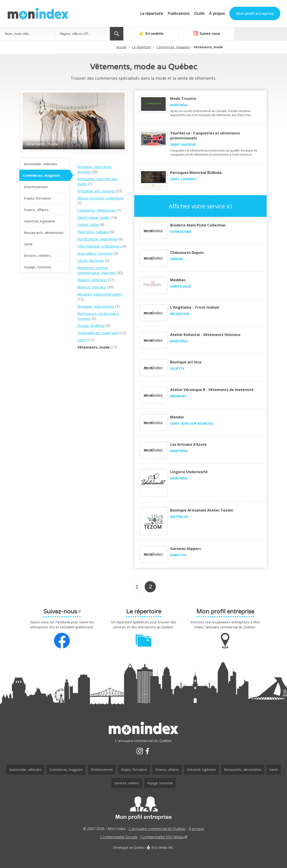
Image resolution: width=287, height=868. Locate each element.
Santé (28, 244)
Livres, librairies (91, 261)
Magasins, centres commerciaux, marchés (97, 270)
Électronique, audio (93, 218)
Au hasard (260, 33)
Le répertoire (151, 14)
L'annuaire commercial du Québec (157, 829)
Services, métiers (37, 255)
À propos (217, 14)
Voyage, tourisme (37, 267)
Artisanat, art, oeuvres (96, 191)
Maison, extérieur (92, 280)
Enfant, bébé (88, 225)
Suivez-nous (205, 33)
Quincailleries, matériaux (98, 333)
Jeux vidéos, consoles (95, 253)
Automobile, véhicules (40, 164)
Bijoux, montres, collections (100, 198)
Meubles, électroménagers (100, 294)
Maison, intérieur (92, 287)
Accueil (95, 47)
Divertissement (36, 187)
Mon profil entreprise (255, 14)
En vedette (151, 33)
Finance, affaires (36, 210)
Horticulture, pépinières (98, 239)
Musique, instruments (96, 306)
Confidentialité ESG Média (162, 837)
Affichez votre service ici (200, 206)
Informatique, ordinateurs (99, 246)
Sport (82, 340)
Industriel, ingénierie (39, 221)
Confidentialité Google (119, 837)
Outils (199, 14)
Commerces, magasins (147, 47)
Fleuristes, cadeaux (93, 232)
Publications (178, 14)
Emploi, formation (37, 198)
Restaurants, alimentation (44, 233)
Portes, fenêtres (91, 326)
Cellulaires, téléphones (97, 210)
